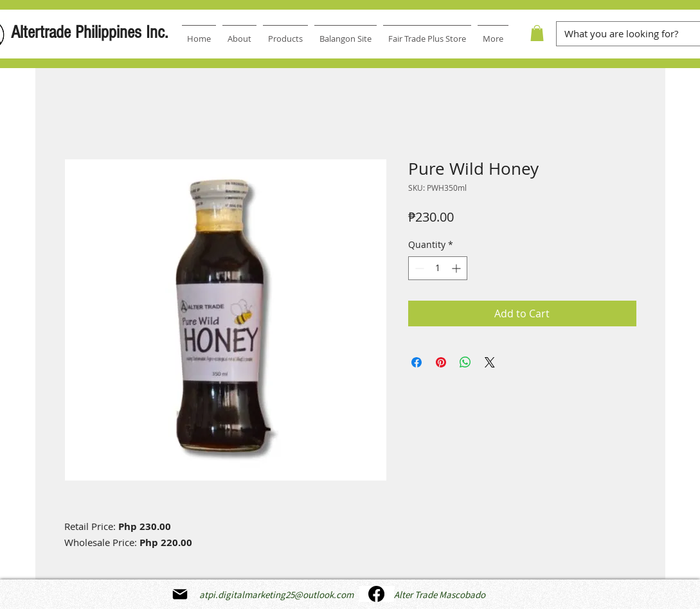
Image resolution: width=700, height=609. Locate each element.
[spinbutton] (438, 268)
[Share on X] (490, 362)
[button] (537, 33)
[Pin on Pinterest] (441, 362)
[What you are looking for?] (624, 34)
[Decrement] (418, 268)
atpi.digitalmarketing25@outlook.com (276, 595)
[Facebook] (377, 594)
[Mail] (180, 594)
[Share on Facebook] (417, 362)
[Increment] (457, 268)
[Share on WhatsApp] (465, 362)
